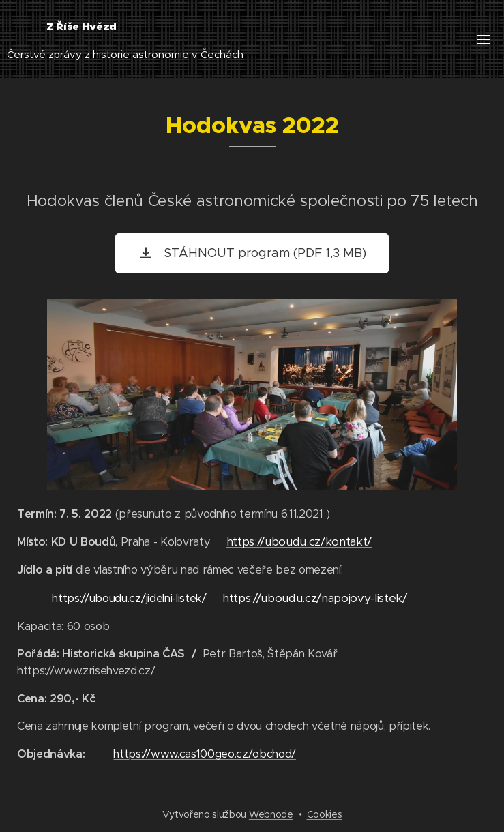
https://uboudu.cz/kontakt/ (299, 541)
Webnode (271, 814)
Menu (484, 40)
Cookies (325, 814)
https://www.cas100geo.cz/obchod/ (205, 754)
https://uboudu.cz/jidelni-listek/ (129, 598)
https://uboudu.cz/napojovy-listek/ (315, 598)
